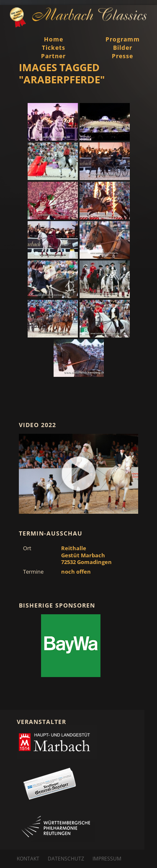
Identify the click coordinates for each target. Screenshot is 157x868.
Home (54, 39)
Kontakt (28, 859)
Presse (122, 56)
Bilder (123, 48)
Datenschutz (66, 859)
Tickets (54, 48)
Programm (123, 39)
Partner (53, 56)
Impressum (107, 859)
